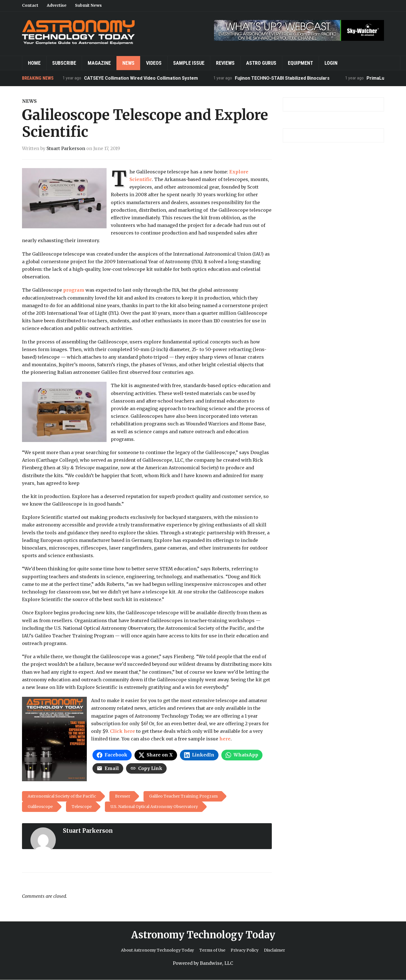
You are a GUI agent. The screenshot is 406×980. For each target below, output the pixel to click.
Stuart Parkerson (66, 148)
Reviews (225, 63)
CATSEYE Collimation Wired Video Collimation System (141, 78)
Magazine (99, 63)
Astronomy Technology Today (203, 935)
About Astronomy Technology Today (157, 950)
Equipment (300, 63)
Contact (30, 5)
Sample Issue (189, 63)
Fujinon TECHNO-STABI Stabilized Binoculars (283, 78)
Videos (154, 63)
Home (34, 63)
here (225, 739)
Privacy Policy (245, 950)
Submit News (88, 5)
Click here (123, 731)
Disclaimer (274, 950)
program (74, 290)
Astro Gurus (261, 63)
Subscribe (64, 63)
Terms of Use (212, 950)
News (128, 63)
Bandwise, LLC (217, 963)
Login (331, 63)
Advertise (57, 5)
